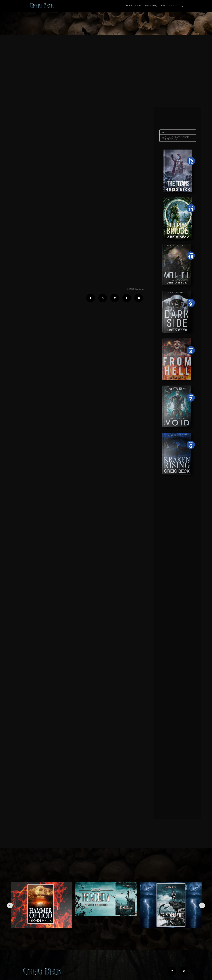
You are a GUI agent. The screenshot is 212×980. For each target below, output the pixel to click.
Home (129, 6)
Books (138, 6)
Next (202, 905)
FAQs (163, 6)
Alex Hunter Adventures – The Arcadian (177, 138)
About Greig (151, 6)
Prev (10, 905)
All (164, 132)
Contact (173, 6)
